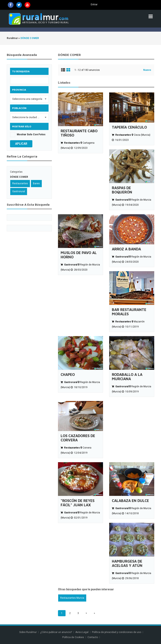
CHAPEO (68, 375)
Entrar (94, 4)
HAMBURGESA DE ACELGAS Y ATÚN (127, 563)
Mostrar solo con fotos (31, 134)
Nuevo (147, 70)
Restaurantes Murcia (72, 598)
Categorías (16, 172)
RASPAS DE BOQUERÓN (122, 190)
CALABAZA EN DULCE (130, 501)
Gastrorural (19, 191)
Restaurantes (20, 183)
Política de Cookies (73, 637)
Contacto (93, 637)
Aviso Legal (82, 632)
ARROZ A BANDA (126, 249)
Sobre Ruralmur (28, 632)
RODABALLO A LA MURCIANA (127, 377)
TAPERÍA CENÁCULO (129, 127)
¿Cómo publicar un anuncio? (56, 632)
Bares (36, 183)
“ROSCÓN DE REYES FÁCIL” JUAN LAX (78, 503)
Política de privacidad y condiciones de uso (117, 632)
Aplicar (21, 144)
